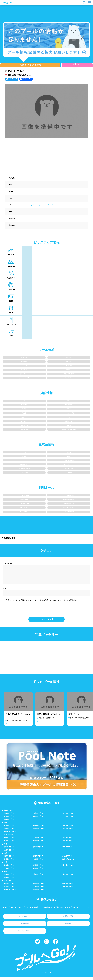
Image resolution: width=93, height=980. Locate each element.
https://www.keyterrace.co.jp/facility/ (41, 205)
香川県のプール (38, 877)
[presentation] (46, 611)
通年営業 (59, 910)
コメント (7, 564)
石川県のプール (68, 841)
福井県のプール (9, 844)
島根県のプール (38, 868)
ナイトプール (84, 910)
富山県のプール (38, 841)
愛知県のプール (68, 850)
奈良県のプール (38, 862)
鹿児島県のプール (10, 893)
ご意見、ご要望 (68, 919)
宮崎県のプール (68, 889)
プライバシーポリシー (25, 934)
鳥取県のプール (9, 868)
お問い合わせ (25, 926)
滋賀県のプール (9, 859)
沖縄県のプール (38, 893)
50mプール (9, 910)
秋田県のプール (38, 819)
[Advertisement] (55, 12)
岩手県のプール (68, 816)
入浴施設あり (47, 910)
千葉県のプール (38, 831)
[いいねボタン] (75, 64)
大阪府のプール (68, 859)
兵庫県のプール (9, 862)
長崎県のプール (68, 886)
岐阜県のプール (9, 850)
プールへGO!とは (25, 919)
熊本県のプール (9, 889)
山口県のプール (38, 871)
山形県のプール (68, 819)
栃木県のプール (38, 828)
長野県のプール (68, 844)
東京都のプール (68, 831)
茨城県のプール (9, 828)
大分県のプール (38, 889)
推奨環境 (68, 926)
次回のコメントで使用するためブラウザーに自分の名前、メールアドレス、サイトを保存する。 (42, 603)
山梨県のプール (38, 844)
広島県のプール (9, 871)
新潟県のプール (9, 841)
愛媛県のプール (68, 877)
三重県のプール (9, 853)
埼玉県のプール (9, 831)
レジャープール (22, 910)
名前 (4, 591)
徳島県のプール (9, 877)
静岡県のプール (38, 850)
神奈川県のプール (10, 835)
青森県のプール (38, 816)
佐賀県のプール (38, 886)
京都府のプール (38, 859)
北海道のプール (9, 816)
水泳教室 (35, 910)
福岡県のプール (9, 886)
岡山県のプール (68, 868)
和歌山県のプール (68, 862)
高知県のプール (9, 880)
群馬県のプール (68, 828)
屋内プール (71, 910)
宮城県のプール (9, 819)
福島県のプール (9, 822)
